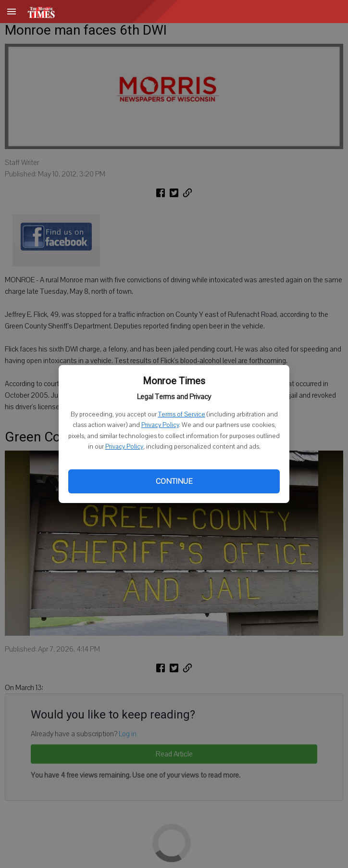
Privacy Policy (160, 425)
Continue (174, 481)
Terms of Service (182, 415)
